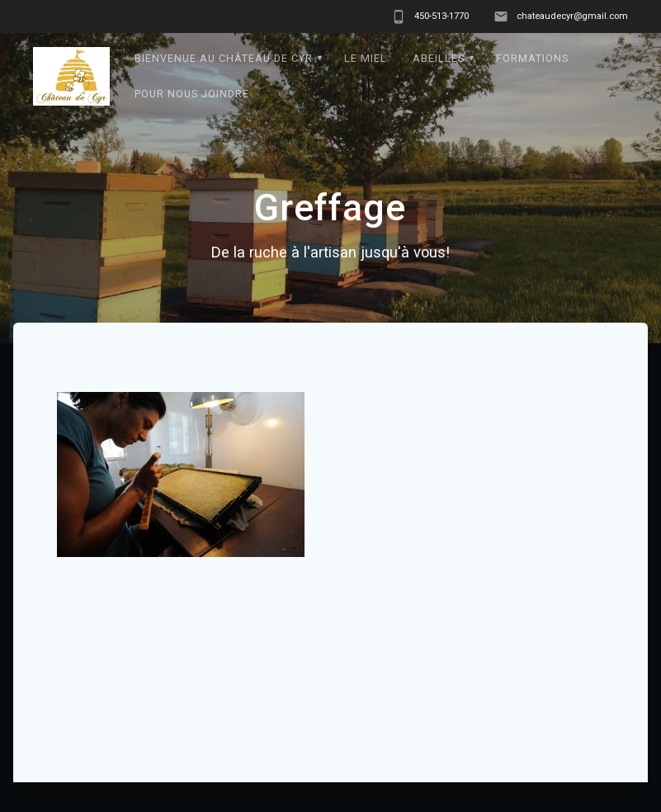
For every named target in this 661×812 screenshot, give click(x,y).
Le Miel (366, 58)
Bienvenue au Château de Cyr (224, 58)
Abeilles (439, 58)
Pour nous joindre (192, 94)
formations (532, 58)
